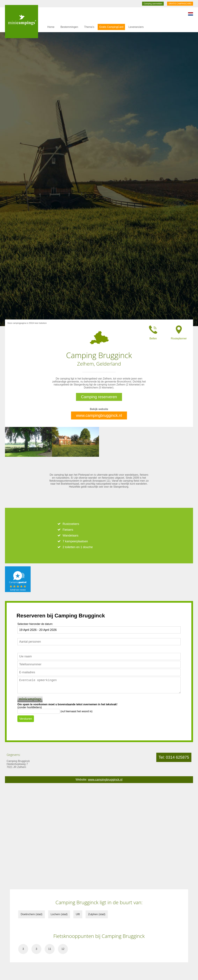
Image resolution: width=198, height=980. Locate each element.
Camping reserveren (99, 397)
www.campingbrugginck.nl (99, 415)
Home (51, 27)
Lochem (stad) (59, 914)
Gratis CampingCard (111, 27)
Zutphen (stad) (97, 914)
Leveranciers (136, 27)
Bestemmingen (69, 27)
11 (50, 949)
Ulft (78, 914)
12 (63, 949)
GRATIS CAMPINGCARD (180, 4)
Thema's (89, 27)
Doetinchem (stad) (32, 914)
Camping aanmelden (153, 4)
